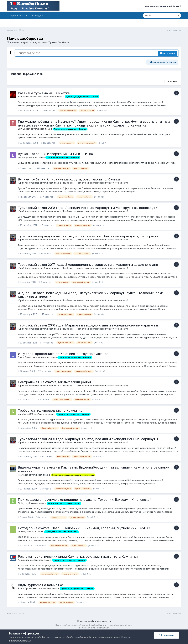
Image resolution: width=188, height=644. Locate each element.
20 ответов (42, 400)
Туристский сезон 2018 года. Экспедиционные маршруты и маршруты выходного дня (88, 208)
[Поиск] (159, 16)
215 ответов (42, 168)
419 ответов (48, 143)
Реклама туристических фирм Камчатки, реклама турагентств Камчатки (78, 556)
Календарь (38, 15)
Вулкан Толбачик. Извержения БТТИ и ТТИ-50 (55, 154)
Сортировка (172, 82)
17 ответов (47, 343)
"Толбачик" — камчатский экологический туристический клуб (95, 183)
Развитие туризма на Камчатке (44, 93)
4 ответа (45, 489)
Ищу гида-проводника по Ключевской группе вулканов (63, 354)
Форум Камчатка (18, 15)
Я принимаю (166, 635)
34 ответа (46, 456)
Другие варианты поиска (162, 62)
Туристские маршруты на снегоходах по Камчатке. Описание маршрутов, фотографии (89, 236)
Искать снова (168, 53)
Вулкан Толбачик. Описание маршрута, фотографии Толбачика (69, 179)
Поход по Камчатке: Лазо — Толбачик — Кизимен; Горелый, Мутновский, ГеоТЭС (84, 528)
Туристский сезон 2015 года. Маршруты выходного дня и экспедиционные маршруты (88, 439)
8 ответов (45, 282)
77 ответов (47, 197)
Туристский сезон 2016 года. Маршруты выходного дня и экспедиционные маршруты (88, 325)
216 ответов (48, 110)
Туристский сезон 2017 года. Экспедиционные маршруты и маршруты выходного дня (88, 265)
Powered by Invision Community (94, 628)
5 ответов (46, 225)
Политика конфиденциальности (94, 621)
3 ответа (41, 517)
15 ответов (47, 314)
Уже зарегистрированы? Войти (163, 6)
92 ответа (45, 254)
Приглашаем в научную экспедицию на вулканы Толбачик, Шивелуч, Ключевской (85, 500)
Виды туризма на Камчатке (40, 585)
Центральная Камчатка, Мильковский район (54, 382)
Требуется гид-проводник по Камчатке (50, 410)
